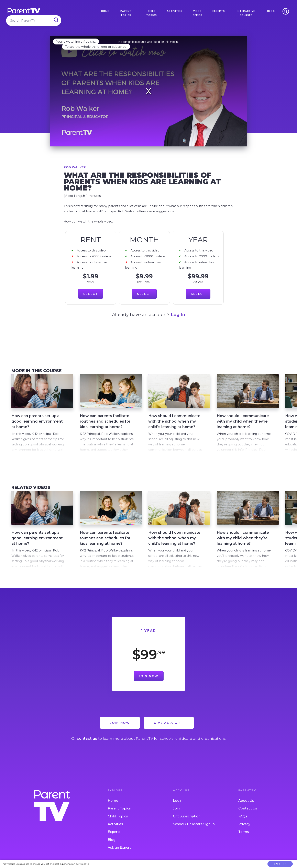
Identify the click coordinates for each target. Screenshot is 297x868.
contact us (87, 738)
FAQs (243, 816)
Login (178, 801)
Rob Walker (75, 167)
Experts (219, 11)
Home (105, 11)
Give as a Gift (169, 723)
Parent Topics (126, 13)
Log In (178, 314)
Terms (244, 832)
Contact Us (248, 808)
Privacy (244, 824)
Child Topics (152, 13)
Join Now (149, 676)
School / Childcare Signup (194, 824)
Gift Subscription (187, 816)
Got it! (280, 864)
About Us (246, 801)
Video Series (197, 13)
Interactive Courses (246, 13)
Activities (175, 11)
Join (176, 808)
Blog (271, 11)
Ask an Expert (119, 848)
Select (91, 294)
